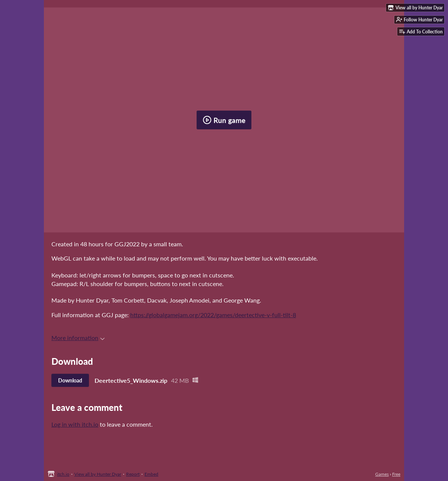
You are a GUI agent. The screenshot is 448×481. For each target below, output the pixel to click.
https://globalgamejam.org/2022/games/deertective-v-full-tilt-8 (213, 315)
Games (382, 474)
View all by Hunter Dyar (98, 474)
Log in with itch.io (75, 424)
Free (396, 474)
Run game (224, 120)
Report (133, 474)
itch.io (63, 474)
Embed (151, 474)
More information (78, 338)
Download (70, 380)
